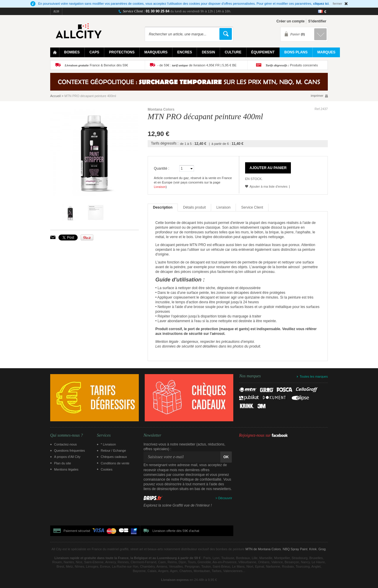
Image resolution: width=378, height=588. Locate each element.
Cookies (107, 469)
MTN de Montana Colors (263, 549)
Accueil (55, 96)
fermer (338, 4)
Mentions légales (66, 469)
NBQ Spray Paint (295, 549)
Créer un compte (290, 21)
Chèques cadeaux (114, 457)
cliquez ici (321, 4)
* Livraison (108, 444)
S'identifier (317, 21)
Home (55, 52)
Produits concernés (292, 65)
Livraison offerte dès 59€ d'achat (176, 531)
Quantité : (162, 168)
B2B (56, 11)
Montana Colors (161, 109)
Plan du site (62, 463)
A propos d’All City (67, 457)
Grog (322, 549)
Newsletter (152, 435)
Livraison (160, 187)
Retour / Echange (113, 451)
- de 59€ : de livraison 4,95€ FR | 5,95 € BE (197, 65)
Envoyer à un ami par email (53, 237)
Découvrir (225, 498)
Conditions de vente (115, 463)
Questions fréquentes (70, 451)
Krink (313, 549)
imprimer (317, 96)
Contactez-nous (65, 444)
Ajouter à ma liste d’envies (268, 186)
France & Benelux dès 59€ (96, 65)
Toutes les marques (314, 376)
